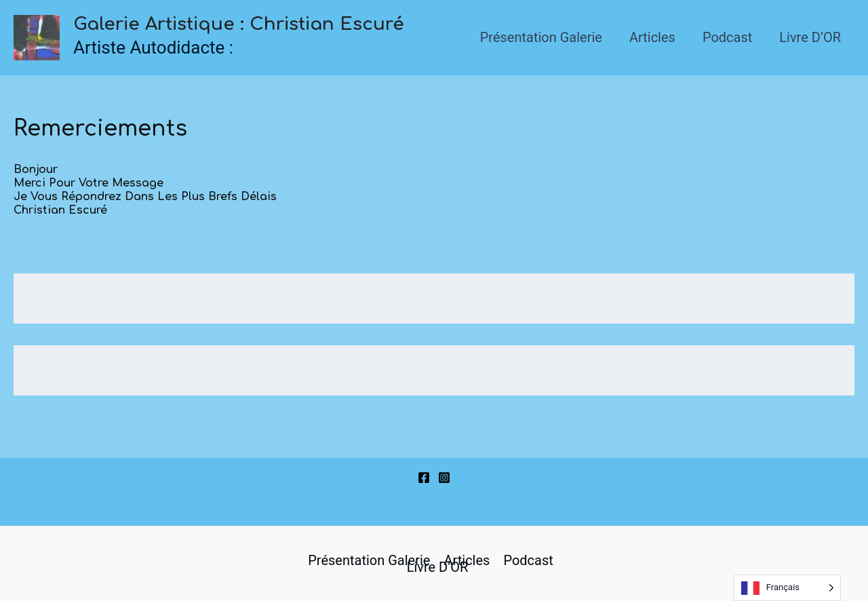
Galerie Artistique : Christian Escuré (239, 24)
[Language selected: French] (787, 588)
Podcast (727, 37)
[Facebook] (424, 478)
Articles (652, 37)
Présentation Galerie (541, 37)
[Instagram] (444, 478)
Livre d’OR (810, 37)
